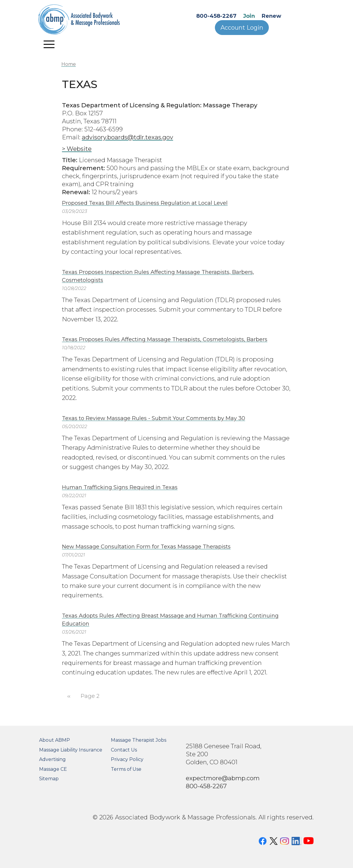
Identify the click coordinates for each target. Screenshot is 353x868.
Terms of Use (126, 769)
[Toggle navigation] (49, 44)
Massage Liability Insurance (71, 750)
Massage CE (53, 769)
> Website (77, 149)
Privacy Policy (127, 759)
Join (249, 16)
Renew (271, 16)
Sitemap (49, 779)
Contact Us (124, 750)
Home (69, 64)
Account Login (242, 28)
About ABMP (55, 740)
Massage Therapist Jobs (139, 740)
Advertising (52, 759)
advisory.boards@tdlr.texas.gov (127, 137)
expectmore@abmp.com (223, 778)
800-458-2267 (216, 16)
